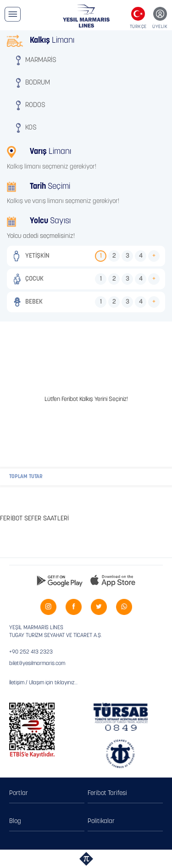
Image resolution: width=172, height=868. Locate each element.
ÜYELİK (160, 27)
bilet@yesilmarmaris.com (37, 664)
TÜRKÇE (138, 27)
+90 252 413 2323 (31, 652)
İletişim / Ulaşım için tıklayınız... (43, 683)
